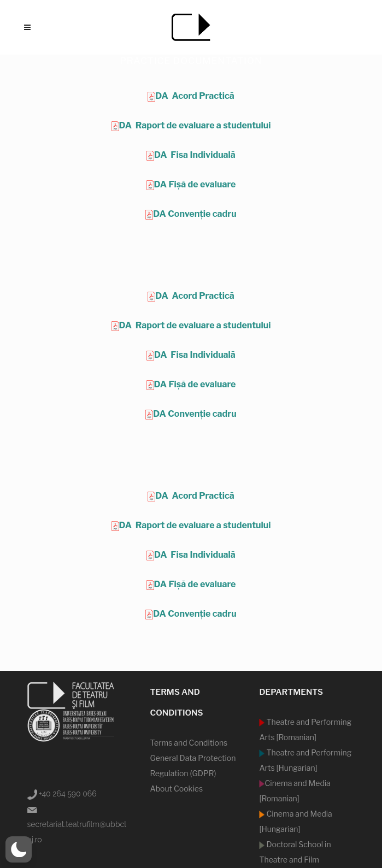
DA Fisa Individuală (195, 155)
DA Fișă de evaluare (195, 184)
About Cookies (176, 789)
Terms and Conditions (189, 743)
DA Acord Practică (195, 96)
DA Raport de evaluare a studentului (195, 125)
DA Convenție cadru (195, 214)
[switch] (19, 849)
